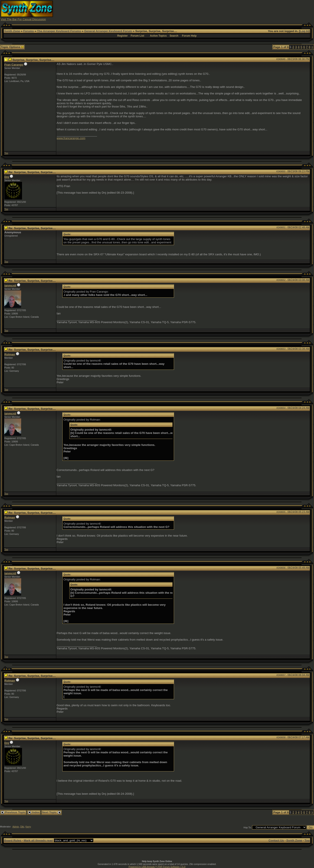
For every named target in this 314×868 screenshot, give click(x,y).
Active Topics (158, 36)
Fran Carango (14, 65)
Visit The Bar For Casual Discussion (23, 19)
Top (6, 153)
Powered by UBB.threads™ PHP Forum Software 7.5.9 (157, 867)
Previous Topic (13, 812)
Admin (16, 827)
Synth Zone (12, 31)
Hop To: (248, 827)
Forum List (137, 36)
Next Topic (51, 812)
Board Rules (13, 840)
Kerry (28, 827)
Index (34, 812)
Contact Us (276, 840)
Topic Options (12, 47)
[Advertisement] (234, 10)
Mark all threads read (38, 840)
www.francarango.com (71, 138)
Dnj (7, 177)
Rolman (10, 354)
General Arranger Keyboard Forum (108, 31)
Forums (28, 31)
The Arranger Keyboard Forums (59, 31)
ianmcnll (10, 286)
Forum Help (189, 36)
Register (123, 36)
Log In (304, 31)
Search (174, 36)
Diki (22, 827)
